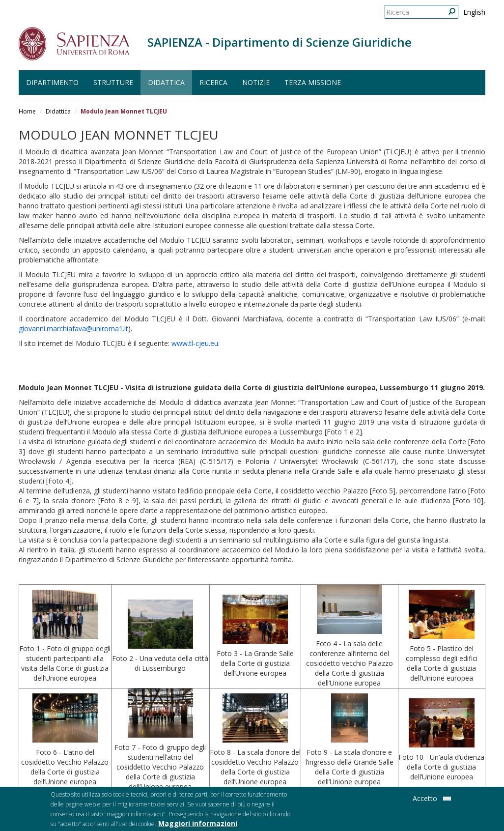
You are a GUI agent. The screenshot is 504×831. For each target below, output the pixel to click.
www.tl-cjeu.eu (195, 343)
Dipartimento (52, 82)
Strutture (113, 82)
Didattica (166, 82)
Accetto (425, 801)
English (474, 12)
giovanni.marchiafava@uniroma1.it (73, 329)
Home (27, 111)
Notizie (256, 82)
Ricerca (213, 82)
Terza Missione (313, 82)
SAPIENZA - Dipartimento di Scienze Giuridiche (280, 42)
